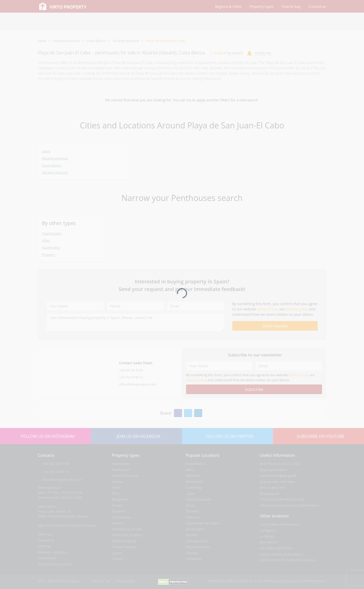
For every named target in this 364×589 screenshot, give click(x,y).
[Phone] (136, 306)
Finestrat (192, 517)
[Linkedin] (198, 413)
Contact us (46, 540)
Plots (116, 493)
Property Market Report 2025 (282, 499)
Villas (46, 240)
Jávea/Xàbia (195, 529)
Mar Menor (268, 542)
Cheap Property (124, 547)
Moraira (192, 535)
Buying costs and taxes (277, 482)
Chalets (118, 505)
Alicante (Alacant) (126, 41)
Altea (190, 470)
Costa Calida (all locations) (280, 524)
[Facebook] (178, 413)
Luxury (117, 553)
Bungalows (120, 499)
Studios (118, 523)
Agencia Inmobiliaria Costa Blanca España (67, 525)
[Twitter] (188, 413)
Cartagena (268, 530)
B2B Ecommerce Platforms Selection (288, 560)
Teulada (192, 553)
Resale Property (124, 541)
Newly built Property (128, 535)
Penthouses (121, 470)
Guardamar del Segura (203, 523)
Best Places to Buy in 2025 (280, 464)
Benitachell (194, 482)
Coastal (118, 559)
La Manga (267, 536)
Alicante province (66, 41)
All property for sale (127, 529)
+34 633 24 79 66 (131, 370)
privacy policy (297, 309)
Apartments (51, 247)
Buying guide (270, 493)
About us (45, 534)
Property (49, 255)
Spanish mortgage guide (278, 475)
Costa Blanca (96, 41)
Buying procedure (274, 470)
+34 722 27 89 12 (131, 377)
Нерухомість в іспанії (55, 564)
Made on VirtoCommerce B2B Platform (290, 505)
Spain (42, 41)
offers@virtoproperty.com (137, 384)
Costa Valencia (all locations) (281, 554)
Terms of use (101, 581)
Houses (118, 482)
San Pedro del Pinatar (276, 548)
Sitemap (44, 546)
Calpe (190, 493)
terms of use (267, 309)
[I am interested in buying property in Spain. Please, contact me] (135, 322)
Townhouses (52, 233)
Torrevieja (194, 559)
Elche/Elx (193, 511)
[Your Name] (75, 306)
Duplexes (119, 511)
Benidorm (193, 475)
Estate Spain (47, 558)
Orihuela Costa (197, 541)
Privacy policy (126, 581)
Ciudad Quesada (198, 499)
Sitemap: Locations (52, 552)
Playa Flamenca (198, 547)
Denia (190, 505)
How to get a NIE (272, 487)
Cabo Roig (194, 487)
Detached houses (125, 475)
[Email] (196, 306)
